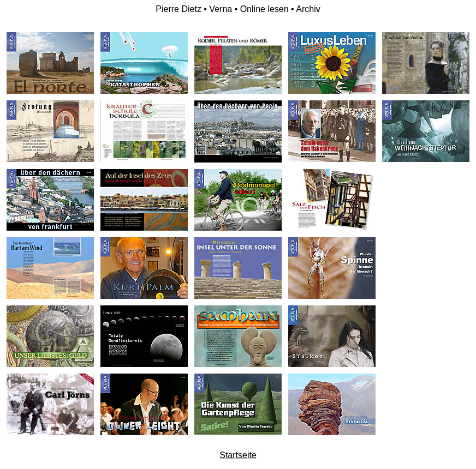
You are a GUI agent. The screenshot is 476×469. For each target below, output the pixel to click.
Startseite (238, 455)
